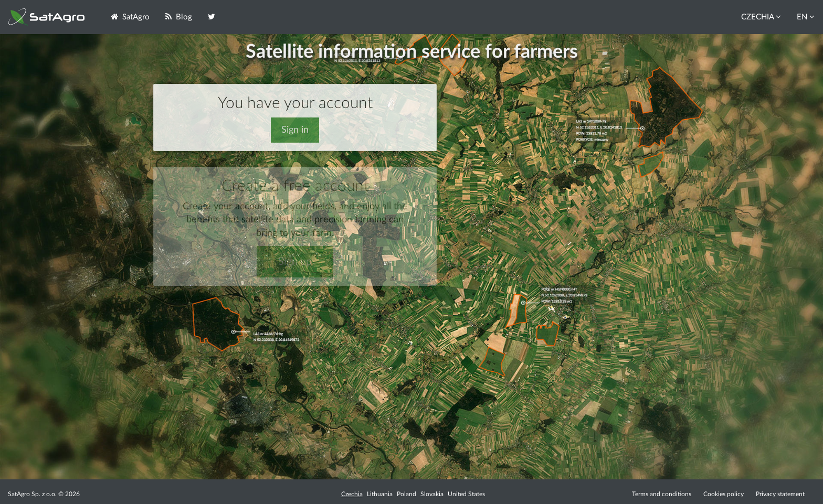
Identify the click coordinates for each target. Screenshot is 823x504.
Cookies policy (724, 494)
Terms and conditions (662, 494)
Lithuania (380, 494)
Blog (179, 17)
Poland (407, 494)
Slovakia (432, 494)
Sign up (295, 262)
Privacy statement (780, 494)
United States (466, 494)
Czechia (352, 494)
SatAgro (130, 17)
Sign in (295, 130)
